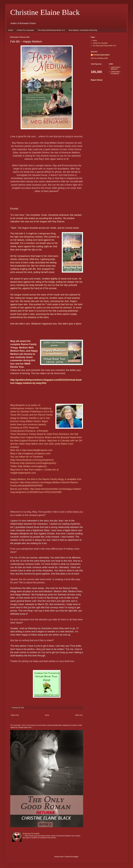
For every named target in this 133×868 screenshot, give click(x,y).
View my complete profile (99, 58)
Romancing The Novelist (31, 834)
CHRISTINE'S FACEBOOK (116, 73)
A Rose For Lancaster (25, 30)
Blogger (76, 857)
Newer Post (15, 715)
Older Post (79, 715)
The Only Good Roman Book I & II (51, 30)
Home (11, 30)
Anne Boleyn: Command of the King (83, 30)
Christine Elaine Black (45, 12)
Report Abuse (97, 80)
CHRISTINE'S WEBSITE (116, 68)
